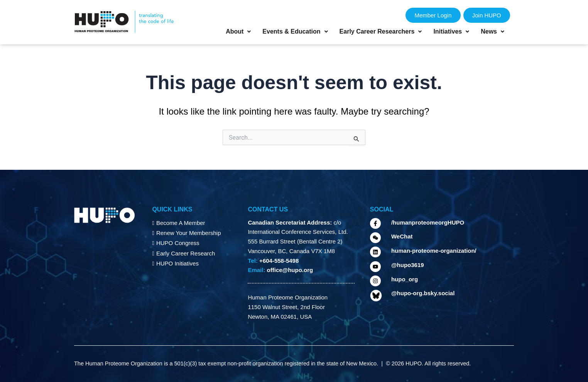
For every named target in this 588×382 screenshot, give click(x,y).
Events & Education (295, 31)
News (493, 31)
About (238, 31)
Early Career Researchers (381, 31)
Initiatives (451, 31)
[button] (238, 32)
